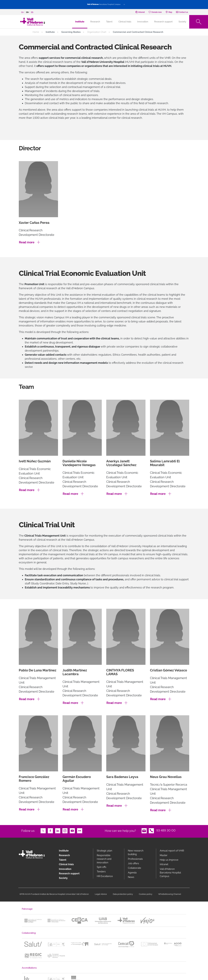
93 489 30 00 (166, 830)
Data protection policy (123, 894)
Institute (64, 851)
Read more (27, 242)
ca (22, 12)
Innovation (143, 22)
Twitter (43, 830)
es (32, 12)
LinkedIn (58, 830)
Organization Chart (97, 32)
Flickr (80, 830)
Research (95, 22)
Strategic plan (104, 851)
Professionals (135, 859)
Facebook (50, 830)
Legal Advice (101, 894)
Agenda (132, 873)
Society (182, 22)
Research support (163, 22)
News (131, 877)
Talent (109, 22)
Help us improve (169, 860)
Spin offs (102, 867)
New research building (136, 852)
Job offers (133, 863)
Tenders (101, 872)
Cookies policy (146, 894)
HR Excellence (105, 876)
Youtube (72, 830)
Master (164, 855)
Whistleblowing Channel (170, 894)
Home (36, 32)
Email (144, 830)
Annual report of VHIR (172, 851)
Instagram (65, 830)
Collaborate (134, 868)
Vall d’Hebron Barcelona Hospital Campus (170, 873)
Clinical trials (125, 22)
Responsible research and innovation (104, 859)
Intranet (164, 864)
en (27, 12)
